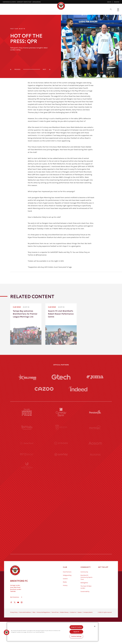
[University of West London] (27, 474)
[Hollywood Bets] (27, 377)
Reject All (76, 632)
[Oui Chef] (95, 505)
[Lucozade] (95, 536)
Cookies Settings (76, 636)
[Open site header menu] (118, 9)
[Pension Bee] (95, 412)
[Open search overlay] (111, 9)
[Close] (95, 626)
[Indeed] (78, 389)
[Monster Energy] (61, 428)
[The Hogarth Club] (27, 536)
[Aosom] (95, 443)
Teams (64, 12)
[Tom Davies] (95, 521)
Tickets (73, 12)
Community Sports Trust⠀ (25, 2)
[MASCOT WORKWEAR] (95, 474)
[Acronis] (95, 459)
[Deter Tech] (27, 443)
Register (117, 2)
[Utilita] (27, 490)
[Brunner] (27, 505)
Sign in (109, 2)
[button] (7, 632)
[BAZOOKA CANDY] (27, 428)
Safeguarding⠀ (37, 2)
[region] (53, 632)
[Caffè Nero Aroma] (61, 552)
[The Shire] (61, 521)
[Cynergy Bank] (61, 412)
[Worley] (61, 459)
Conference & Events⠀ (10, 2)
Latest (31, 12)
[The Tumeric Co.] (61, 536)
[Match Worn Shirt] (61, 505)
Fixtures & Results (52, 12)
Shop (88, 12)
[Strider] (61, 443)
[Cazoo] (44, 389)
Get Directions (15, 606)
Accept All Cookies (76, 627)
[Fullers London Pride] (27, 412)
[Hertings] (95, 428)
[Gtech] (61, 377)
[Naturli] (61, 490)
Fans (81, 12)
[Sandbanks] (27, 521)
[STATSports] (27, 459)
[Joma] (95, 377)
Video (39, 12)
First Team (14, 29)
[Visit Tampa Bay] (61, 474)
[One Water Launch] (95, 490)
